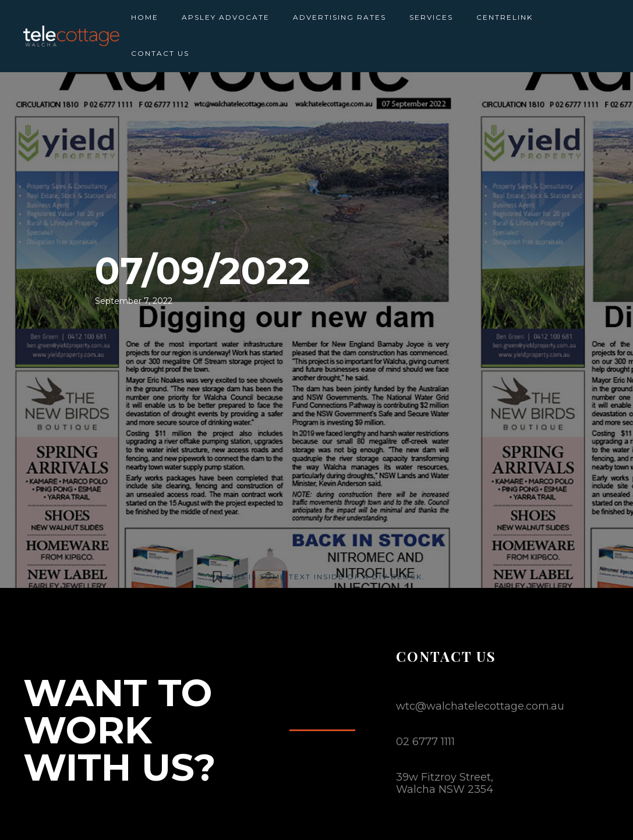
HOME (145, 17)
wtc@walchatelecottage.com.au (480, 706)
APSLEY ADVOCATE (226, 17)
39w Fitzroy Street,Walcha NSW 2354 (445, 783)
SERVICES (431, 17)
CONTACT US (160, 53)
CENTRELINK (505, 17)
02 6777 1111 (425, 742)
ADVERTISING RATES (340, 17)
